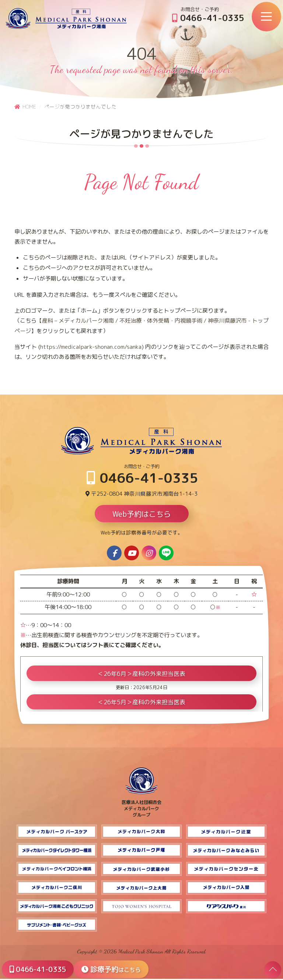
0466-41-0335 (208, 18)
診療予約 (115, 969)
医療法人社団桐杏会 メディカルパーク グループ (141, 807)
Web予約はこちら (142, 515)
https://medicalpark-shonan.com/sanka (91, 347)
